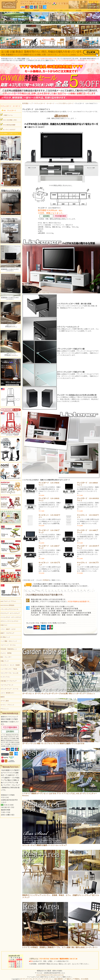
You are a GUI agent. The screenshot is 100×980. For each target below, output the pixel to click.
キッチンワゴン (5, 677)
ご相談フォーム (7, 115)
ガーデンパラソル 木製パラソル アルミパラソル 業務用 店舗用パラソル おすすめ (53, 743)
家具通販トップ (27, 103)
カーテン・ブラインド (7, 705)
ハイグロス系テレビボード (65, 103)
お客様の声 (21, 10)
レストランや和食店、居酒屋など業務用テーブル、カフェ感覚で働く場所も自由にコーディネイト (60, 947)
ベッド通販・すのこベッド (9, 641)
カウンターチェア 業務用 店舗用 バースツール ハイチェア (45, 845)
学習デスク (4, 625)
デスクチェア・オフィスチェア (10, 613)
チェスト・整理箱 (6, 653)
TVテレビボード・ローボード (44, 103)
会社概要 (79, 10)
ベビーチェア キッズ (7, 685)
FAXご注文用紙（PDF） (9, 120)
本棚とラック (5, 661)
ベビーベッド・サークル (8, 645)
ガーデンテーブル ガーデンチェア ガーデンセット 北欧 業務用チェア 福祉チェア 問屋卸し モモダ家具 (54, 979)
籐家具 (3, 697)
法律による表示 (64, 10)
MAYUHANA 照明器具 (7, 605)
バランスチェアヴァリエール (9, 609)
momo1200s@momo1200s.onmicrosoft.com (50, 975)
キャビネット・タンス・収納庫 (10, 665)
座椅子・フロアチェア (7, 633)
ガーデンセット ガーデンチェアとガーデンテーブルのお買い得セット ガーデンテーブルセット (59, 694)
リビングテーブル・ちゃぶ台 (9, 673)
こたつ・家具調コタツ (7, 693)
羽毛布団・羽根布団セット (9, 649)
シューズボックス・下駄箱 (9, 669)
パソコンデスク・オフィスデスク (11, 617)
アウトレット (5, 709)
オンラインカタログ (8, 129)
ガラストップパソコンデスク (9, 621)
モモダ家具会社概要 (8, 124)
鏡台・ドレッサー (6, 657)
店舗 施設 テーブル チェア (9, 681)
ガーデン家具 (5, 701)
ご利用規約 (36, 10)
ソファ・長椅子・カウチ (8, 629)
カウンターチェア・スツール (9, 689)
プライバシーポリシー (50, 10)
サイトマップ (7, 10)
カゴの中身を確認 (93, 10)
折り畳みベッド (5, 637)
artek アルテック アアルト (8, 601)
